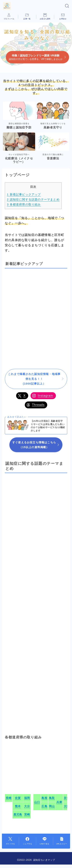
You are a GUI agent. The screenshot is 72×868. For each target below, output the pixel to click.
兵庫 (59, 802)
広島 (44, 806)
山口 (37, 802)
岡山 (52, 806)
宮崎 (27, 814)
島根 (44, 798)
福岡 (27, 798)
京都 (67, 798)
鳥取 (52, 798)
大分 (27, 806)
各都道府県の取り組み (24, 204)
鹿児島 (18, 814)
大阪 (67, 806)
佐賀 (18, 798)
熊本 (18, 806)
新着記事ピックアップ (24, 194)
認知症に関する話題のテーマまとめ (33, 199)
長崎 (9, 798)
